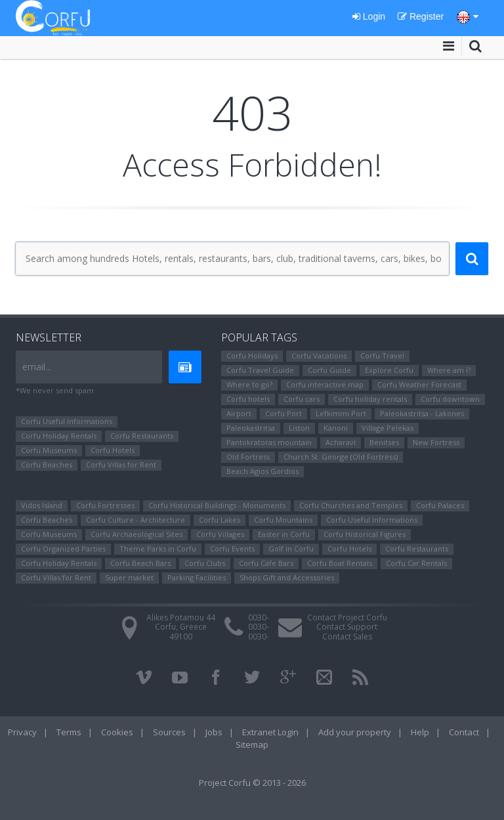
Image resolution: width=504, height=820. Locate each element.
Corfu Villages (220, 534)
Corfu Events (232, 549)
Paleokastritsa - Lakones (422, 413)
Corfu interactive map (325, 384)
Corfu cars (302, 399)
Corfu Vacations (319, 356)
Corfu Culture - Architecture (136, 520)
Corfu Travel (382, 356)
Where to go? (249, 384)
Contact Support (347, 627)
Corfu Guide (329, 370)
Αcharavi (341, 442)
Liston (299, 428)
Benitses (384, 442)
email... (37, 367)
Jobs (214, 732)
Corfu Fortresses (105, 505)
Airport (239, 413)
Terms (69, 732)
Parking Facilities (197, 577)
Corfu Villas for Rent (121, 464)
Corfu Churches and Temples (351, 505)
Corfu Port (283, 413)
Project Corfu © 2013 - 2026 (252, 783)
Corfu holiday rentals (370, 399)
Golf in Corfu (291, 549)
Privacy (22, 732)
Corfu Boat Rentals (340, 563)
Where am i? (449, 370)
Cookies (117, 732)
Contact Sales (347, 637)
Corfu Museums (49, 450)
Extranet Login (270, 732)
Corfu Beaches (47, 464)
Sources (169, 732)
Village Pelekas (388, 428)
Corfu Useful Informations (67, 421)
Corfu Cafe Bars (266, 563)
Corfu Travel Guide (260, 370)
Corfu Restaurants (142, 436)
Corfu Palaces (440, 505)
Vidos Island (42, 505)
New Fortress (436, 442)
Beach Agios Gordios (262, 471)
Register (421, 16)
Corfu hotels (248, 399)
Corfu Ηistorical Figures (365, 534)
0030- (259, 617)
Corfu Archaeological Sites (136, 534)
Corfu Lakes (220, 520)
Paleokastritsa (251, 428)
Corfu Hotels (113, 450)
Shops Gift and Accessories (287, 577)
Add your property (355, 732)
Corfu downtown (450, 399)
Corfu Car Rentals (416, 563)
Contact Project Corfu (347, 617)
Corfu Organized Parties (63, 549)
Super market (129, 577)
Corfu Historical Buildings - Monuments (217, 505)
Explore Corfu (389, 370)
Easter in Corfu (284, 534)
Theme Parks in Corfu (158, 549)
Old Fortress (248, 457)
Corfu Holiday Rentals (59, 436)
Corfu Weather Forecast (419, 384)
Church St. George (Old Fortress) (341, 457)
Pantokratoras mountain (269, 442)
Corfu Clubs (205, 563)
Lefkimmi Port (341, 413)
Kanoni (336, 428)
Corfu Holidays (252, 356)
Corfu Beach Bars (140, 563)
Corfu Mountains (283, 520)
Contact (464, 732)
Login (369, 16)
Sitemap (252, 744)
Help (420, 732)
